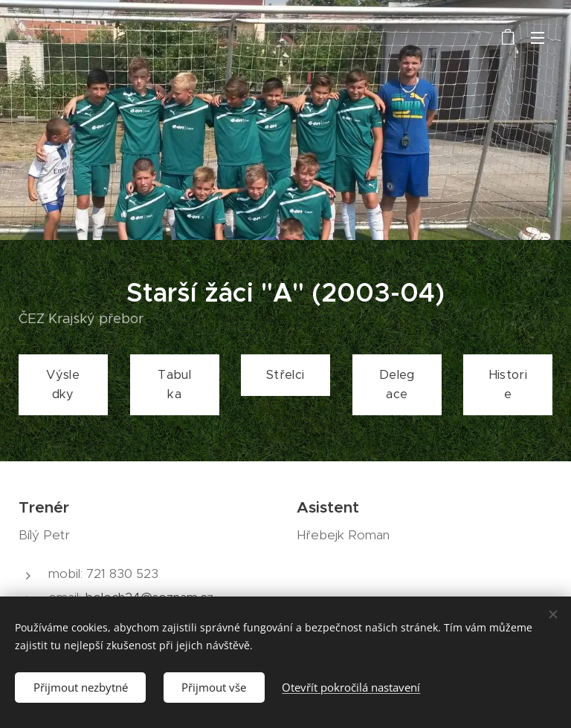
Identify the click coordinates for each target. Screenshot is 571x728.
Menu (538, 38)
